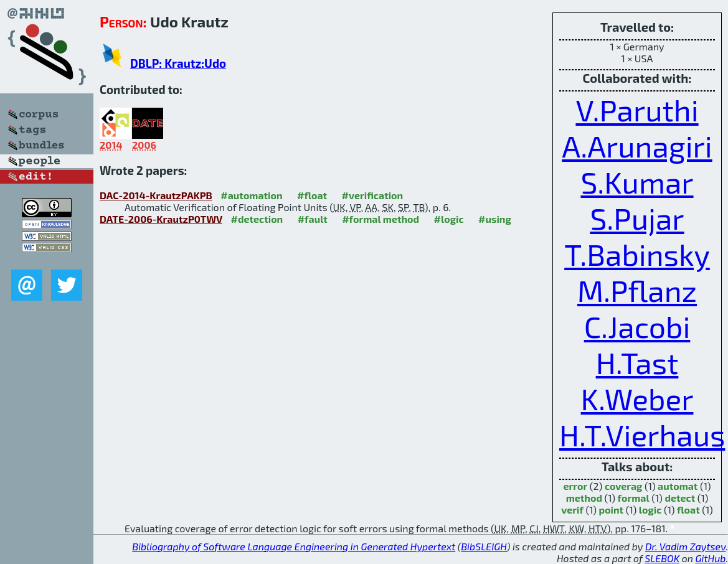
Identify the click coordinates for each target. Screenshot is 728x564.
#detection (257, 219)
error (575, 486)
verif (572, 510)
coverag (623, 486)
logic (650, 510)
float (688, 510)
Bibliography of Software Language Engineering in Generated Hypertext (294, 546)
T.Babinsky (637, 254)
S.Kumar (637, 182)
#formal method (381, 219)
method (584, 498)
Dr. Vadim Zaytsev (685, 546)
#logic (449, 219)
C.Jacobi (637, 326)
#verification (373, 195)
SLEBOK (662, 558)
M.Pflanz (637, 290)
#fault (313, 219)
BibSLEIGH (484, 546)
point (612, 510)
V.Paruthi (637, 110)
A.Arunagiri (637, 146)
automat (678, 486)
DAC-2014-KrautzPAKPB (156, 195)
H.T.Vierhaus (642, 435)
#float (312, 195)
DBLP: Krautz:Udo (178, 63)
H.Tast (637, 362)
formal (634, 498)
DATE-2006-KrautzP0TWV (161, 219)
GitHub (711, 558)
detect (680, 498)
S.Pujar (637, 218)
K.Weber (637, 398)
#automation (251, 195)
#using (495, 219)
